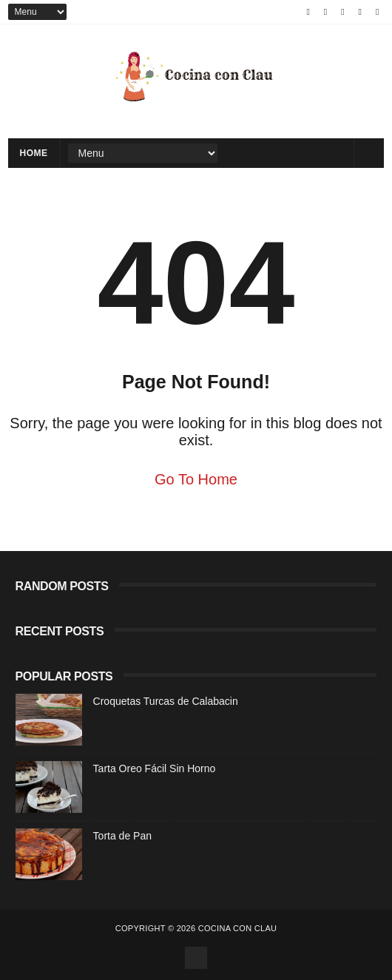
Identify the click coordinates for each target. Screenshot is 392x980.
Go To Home (196, 479)
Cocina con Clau (238, 928)
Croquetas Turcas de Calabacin (166, 701)
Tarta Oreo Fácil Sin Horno (155, 768)
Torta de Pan (122, 836)
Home (34, 153)
